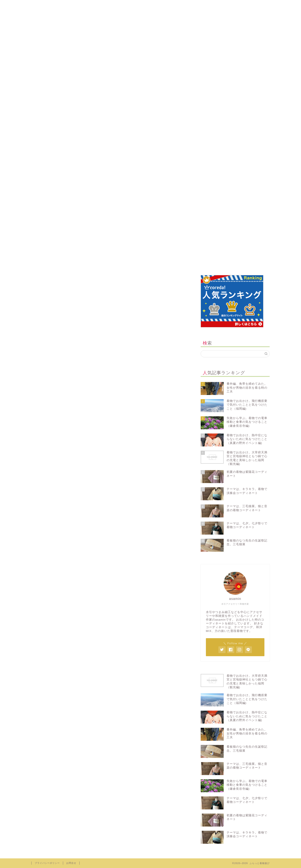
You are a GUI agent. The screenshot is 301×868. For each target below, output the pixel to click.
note (183, 5)
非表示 (116, 314)
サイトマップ (48, 404)
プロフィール (80, 5)
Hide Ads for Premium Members (69, 382)
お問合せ (44, 393)
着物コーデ (46, 495)
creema (148, 5)
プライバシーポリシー (55, 415)
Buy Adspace (49, 371)
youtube (217, 5)
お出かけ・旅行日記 (54, 479)
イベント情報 (48, 463)
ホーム (48, 5)
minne (113, 5)
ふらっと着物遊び (151, 23)
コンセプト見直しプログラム (61, 426)
